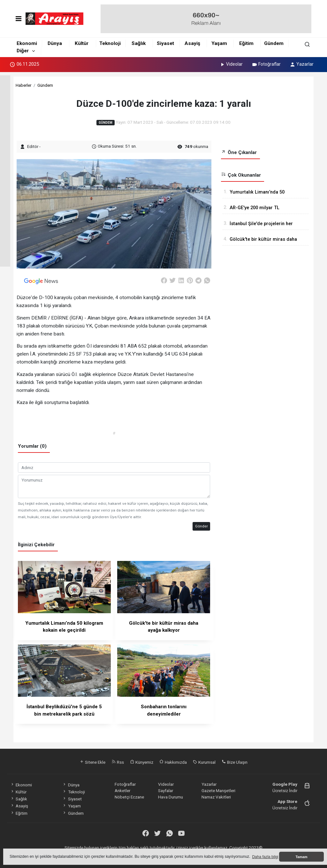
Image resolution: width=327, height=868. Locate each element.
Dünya (55, 43)
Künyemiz (142, 762)
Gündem (274, 43)
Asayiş (192, 43)
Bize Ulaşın (235, 762)
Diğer (23, 51)
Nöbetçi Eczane (129, 797)
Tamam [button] (301, 857)
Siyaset (165, 43)
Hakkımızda (173, 762)
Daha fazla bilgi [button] (265, 857)
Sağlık (139, 43)
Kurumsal (204, 762)
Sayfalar (166, 791)
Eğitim (246, 43)
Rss (118, 762)
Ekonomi (27, 43)
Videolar (231, 64)
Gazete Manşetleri (218, 791)
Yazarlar (302, 64)
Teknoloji (110, 43)
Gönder (202, 526)
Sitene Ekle (92, 762)
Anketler (122, 791)
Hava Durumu (171, 797)
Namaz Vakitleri (216, 797)
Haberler (23, 85)
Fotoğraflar (266, 64)
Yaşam (219, 43)
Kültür (82, 43)
